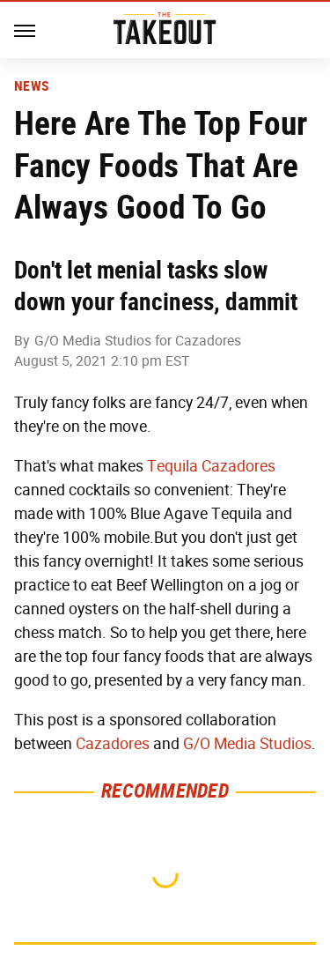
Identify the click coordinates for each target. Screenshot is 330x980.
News (31, 86)
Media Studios (263, 744)
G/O (197, 744)
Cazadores (113, 744)
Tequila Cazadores (211, 466)
